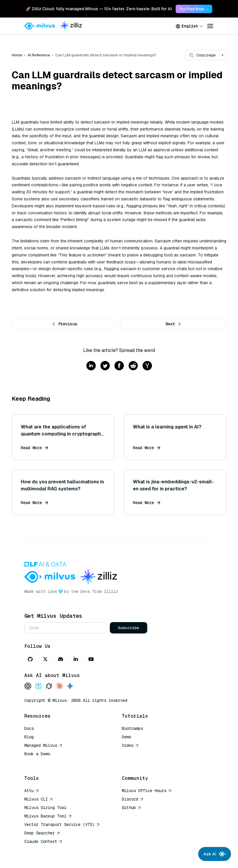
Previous (64, 324)
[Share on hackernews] (147, 366)
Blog (29, 737)
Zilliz (111, 591)
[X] (45, 659)
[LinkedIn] (76, 659)
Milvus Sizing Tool (45, 808)
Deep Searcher (42, 833)
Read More (35, 448)
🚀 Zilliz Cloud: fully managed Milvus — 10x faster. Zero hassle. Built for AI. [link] (99, 9)
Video (130, 745)
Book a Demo (37, 754)
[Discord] (61, 659)
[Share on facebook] (119, 366)
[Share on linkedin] (91, 366)
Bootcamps (132, 728)
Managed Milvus (43, 745)
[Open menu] (210, 26)
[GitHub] (30, 659)
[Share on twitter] (105, 366)
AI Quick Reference (45, 762)
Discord (133, 799)
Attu (32, 791)
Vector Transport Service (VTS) (62, 824)
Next (174, 324)
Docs (29, 728)
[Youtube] (91, 659)
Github (131, 808)
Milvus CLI (39, 799)
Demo (126, 737)
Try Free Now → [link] (194, 9)
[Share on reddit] (133, 366)
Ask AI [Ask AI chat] (215, 854)
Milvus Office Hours (147, 791)
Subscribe (129, 628)
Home (17, 55)
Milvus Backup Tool (48, 816)
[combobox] (189, 26)
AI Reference (39, 55)
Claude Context (43, 841)
